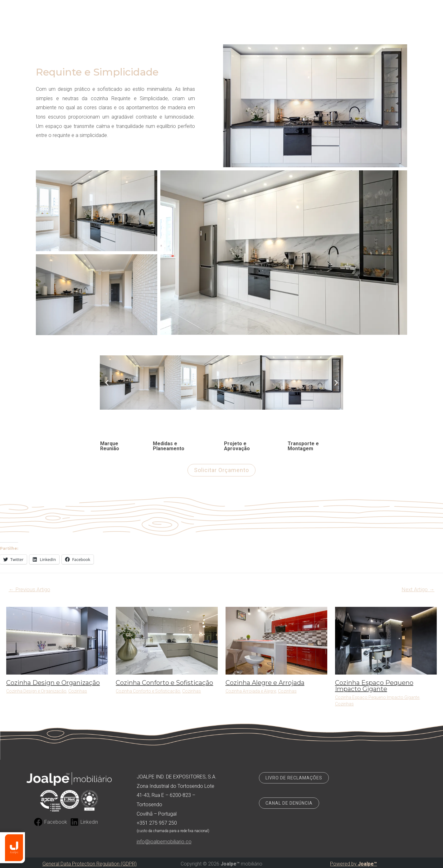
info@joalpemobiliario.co (164, 842)
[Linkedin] (84, 822)
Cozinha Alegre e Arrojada (265, 683)
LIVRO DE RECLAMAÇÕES (294, 778)
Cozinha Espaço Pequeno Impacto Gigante (374, 686)
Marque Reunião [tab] (110, 446)
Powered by (353, 864)
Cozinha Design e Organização (53, 683)
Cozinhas (78, 691)
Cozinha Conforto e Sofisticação (164, 683)
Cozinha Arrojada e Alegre (251, 691)
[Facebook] (51, 822)
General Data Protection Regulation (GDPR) (90, 864)
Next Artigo (418, 589)
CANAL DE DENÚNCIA (289, 803)
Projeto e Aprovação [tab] (237, 446)
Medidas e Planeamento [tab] (169, 446)
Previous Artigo (29, 589)
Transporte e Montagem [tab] (303, 446)
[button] (107, 383)
